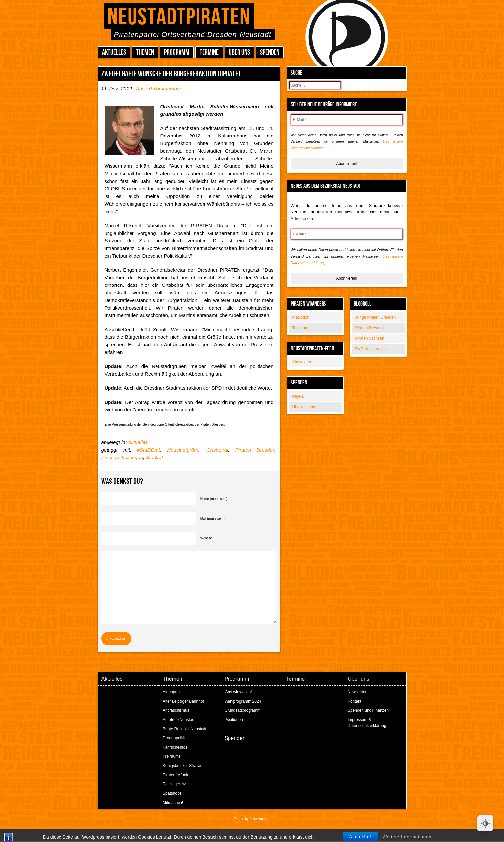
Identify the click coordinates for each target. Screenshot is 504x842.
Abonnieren (302, 362)
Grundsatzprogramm (243, 710)
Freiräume (172, 756)
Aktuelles (114, 52)
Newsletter (357, 692)
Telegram (300, 328)
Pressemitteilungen (122, 457)
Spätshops (172, 793)
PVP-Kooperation (371, 349)
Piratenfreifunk (175, 775)
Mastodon (301, 317)
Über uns (239, 52)
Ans (140, 89)
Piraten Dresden (370, 328)
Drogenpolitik (174, 738)
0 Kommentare (165, 89)
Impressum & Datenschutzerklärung (367, 723)
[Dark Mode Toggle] (485, 823)
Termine (209, 52)
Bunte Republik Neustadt (185, 729)
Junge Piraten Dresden (376, 317)
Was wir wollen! (238, 692)
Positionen (234, 720)
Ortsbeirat (217, 450)
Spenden (270, 52)
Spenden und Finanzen (368, 710)
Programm (177, 52)
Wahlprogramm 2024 (243, 701)
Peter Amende (260, 819)
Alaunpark (172, 692)
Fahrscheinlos (175, 747)
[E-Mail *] (347, 120)
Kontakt (355, 701)
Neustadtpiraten (179, 17)
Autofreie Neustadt (179, 720)
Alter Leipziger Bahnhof (183, 701)
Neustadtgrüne (183, 450)
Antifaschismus (176, 710)
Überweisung (304, 407)
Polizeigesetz (174, 784)
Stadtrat (154, 457)
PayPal (299, 396)
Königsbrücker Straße (182, 766)
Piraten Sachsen (370, 338)
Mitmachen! (173, 803)
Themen (145, 52)
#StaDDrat (149, 450)
